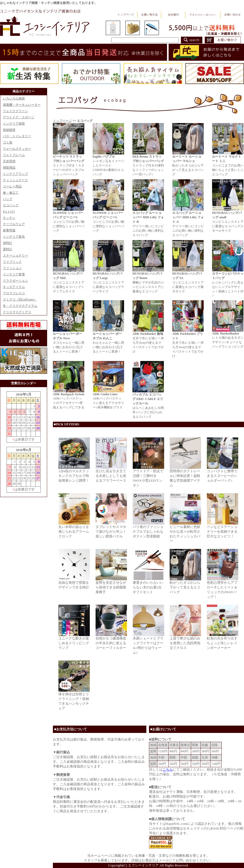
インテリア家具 (14, 237)
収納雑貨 (9, 130)
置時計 (8, 249)
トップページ (62, 121)
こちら (168, 769)
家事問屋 (9, 230)
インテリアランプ (15, 174)
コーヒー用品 (12, 186)
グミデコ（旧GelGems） (20, 299)
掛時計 (8, 243)
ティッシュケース (15, 180)
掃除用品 (9, 168)
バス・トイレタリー (17, 136)
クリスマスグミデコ (17, 312)
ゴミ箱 (8, 142)
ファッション (12, 268)
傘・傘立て (11, 193)
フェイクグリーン (15, 111)
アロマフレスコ (14, 293)
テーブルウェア (14, 224)
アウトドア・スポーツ (19, 117)
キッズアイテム (14, 287)
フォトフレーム (14, 155)
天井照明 (9, 161)
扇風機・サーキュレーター (22, 105)
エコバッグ (11, 205)
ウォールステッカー (17, 149)
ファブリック (12, 262)
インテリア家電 (14, 274)
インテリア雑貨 (14, 124)
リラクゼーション (15, 281)
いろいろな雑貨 (14, 98)
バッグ (8, 199)
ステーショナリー (15, 255)
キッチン (9, 218)
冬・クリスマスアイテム (20, 306)
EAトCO (9, 212)
